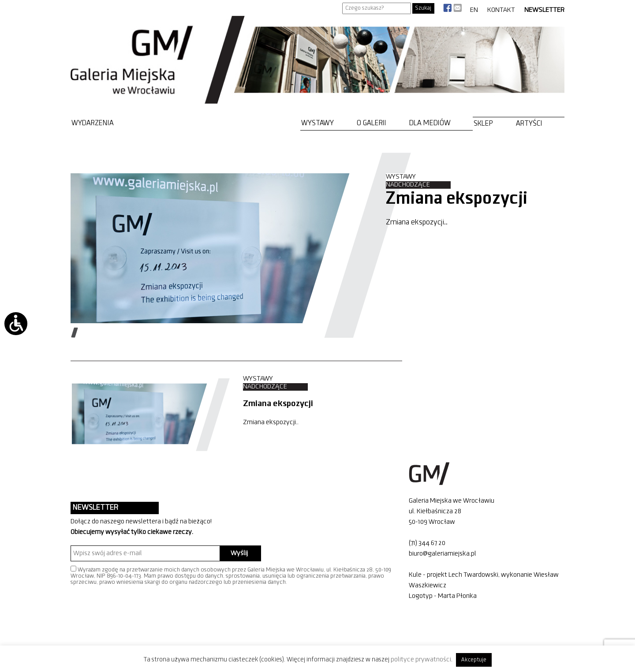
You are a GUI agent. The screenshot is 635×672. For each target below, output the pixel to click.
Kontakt (501, 10)
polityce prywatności (421, 660)
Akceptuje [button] (474, 660)
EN (474, 10)
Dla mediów (430, 123)
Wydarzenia (93, 123)
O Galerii (372, 123)
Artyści (529, 124)
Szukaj (423, 8)
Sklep (483, 124)
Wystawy (317, 123)
